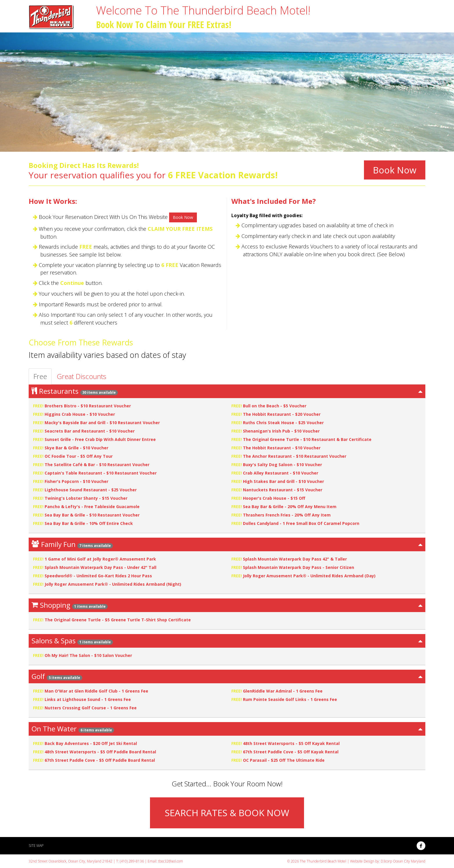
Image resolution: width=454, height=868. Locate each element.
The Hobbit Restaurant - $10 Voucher (282, 448)
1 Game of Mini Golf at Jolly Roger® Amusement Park (100, 559)
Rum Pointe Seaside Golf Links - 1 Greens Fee (290, 699)
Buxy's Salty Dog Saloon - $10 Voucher (282, 465)
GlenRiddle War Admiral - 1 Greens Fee (283, 691)
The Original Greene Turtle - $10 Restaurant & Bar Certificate (307, 439)
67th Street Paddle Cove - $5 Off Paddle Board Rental (100, 760)
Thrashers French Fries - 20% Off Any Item (287, 515)
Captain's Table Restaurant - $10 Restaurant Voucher (101, 473)
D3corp (386, 861)
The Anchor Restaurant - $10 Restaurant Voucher (295, 456)
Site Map (36, 846)
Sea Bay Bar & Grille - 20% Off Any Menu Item (290, 507)
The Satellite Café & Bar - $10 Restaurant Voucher (97, 465)
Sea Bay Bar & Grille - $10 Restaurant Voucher (92, 515)
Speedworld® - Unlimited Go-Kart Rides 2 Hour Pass (98, 576)
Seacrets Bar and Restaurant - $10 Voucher (90, 431)
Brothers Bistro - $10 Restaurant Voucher (88, 406)
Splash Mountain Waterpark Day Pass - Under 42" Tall (100, 567)
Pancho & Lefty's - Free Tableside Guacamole (92, 507)
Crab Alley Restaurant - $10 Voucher (281, 473)
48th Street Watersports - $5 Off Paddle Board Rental (100, 752)
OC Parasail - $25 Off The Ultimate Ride (284, 760)
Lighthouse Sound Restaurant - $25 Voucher (91, 490)
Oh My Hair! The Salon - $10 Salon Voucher (88, 655)
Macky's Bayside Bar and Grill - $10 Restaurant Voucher (102, 423)
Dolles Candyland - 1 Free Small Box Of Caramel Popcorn (301, 523)
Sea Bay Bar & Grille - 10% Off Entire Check (89, 523)
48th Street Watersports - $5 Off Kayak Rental (291, 743)
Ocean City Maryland (409, 861)
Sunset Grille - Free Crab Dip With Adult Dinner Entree (100, 439)
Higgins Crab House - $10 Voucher (80, 414)
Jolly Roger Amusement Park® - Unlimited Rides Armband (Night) (113, 584)
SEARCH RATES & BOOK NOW (227, 813)
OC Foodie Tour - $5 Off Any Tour (79, 456)
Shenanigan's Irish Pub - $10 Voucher (281, 431)
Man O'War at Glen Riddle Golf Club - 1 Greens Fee (96, 691)
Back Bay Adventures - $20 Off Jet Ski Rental (91, 743)
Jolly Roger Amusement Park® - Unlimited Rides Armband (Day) (309, 576)
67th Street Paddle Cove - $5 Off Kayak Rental (291, 752)
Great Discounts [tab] (82, 376)
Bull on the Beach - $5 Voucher (275, 406)
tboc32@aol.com (171, 861)
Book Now (395, 170)
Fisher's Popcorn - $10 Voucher (76, 481)
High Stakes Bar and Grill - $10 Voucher (283, 481)
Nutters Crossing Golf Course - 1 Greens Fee (91, 708)
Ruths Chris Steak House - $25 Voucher (283, 423)
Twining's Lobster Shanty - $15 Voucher (86, 498)
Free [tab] (40, 376)
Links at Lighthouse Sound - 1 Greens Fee (88, 699)
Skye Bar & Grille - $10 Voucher (76, 448)
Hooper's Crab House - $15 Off (274, 498)
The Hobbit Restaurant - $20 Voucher (282, 414)
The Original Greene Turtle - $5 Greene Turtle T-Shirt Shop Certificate (118, 620)
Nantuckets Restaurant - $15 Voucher (283, 490)
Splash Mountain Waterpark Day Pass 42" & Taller (295, 559)
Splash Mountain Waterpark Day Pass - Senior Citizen (299, 567)
